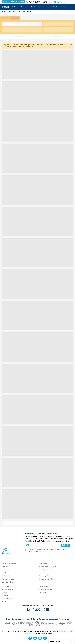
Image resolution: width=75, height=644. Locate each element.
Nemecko (22, 12)
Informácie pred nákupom (47, 567)
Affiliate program (8, 589)
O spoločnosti (7, 598)
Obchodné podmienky (46, 570)
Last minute (6, 570)
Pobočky (5, 595)
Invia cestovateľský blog (47, 579)
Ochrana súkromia (45, 586)
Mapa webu (42, 592)
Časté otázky (43, 564)
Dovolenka (13, 12)
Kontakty (5, 601)
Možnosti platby (44, 576)
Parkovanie (6, 576)
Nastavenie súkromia (46, 589)
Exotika (4, 573)
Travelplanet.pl (27, 633)
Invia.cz (63, 631)
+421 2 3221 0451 (38, 610)
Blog (57, 7)
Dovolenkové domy (9, 582)
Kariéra (4, 592)
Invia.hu (69, 631)
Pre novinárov (7, 586)
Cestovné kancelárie (9, 564)
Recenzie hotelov (50, 7)
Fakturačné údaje (44, 573)
